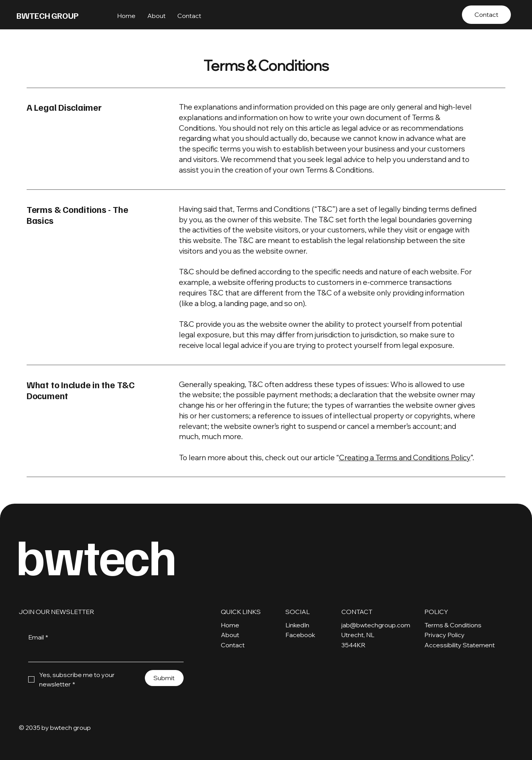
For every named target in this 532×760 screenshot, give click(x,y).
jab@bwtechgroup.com (376, 625)
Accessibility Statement (460, 645)
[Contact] (486, 15)
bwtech (100, 555)
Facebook (300, 635)
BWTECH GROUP (47, 15)
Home (230, 625)
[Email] (104, 654)
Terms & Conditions (453, 625)
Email (38, 638)
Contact (233, 645)
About (230, 635)
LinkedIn (297, 625)
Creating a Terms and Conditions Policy (405, 457)
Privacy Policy (445, 635)
